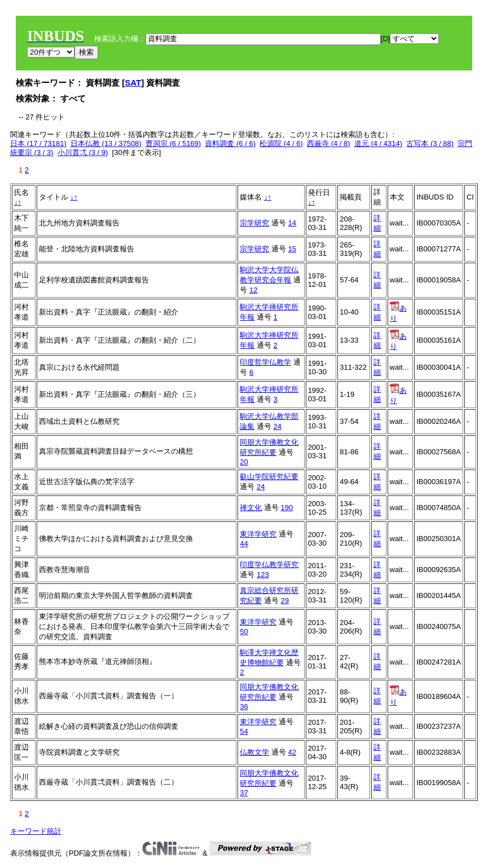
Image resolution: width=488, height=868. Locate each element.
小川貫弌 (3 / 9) (83, 152)
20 (244, 462)
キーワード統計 (36, 831)
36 (244, 707)
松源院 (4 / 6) (281, 143)
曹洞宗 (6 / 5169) (173, 143)
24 (278, 426)
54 (244, 731)
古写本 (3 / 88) (430, 143)
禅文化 (251, 508)
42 (292, 752)
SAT (133, 83)
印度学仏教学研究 (269, 564)
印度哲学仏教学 (265, 362)
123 (263, 575)
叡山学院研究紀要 (269, 477)
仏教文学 (254, 752)
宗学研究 (254, 223)
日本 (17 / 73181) (38, 143)
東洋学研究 (258, 534)
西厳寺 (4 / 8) (329, 143)
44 (244, 544)
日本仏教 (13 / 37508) (106, 143)
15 (292, 249)
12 (253, 290)
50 (244, 632)
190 (287, 508)
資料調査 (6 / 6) (230, 143)
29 (285, 601)
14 (292, 223)
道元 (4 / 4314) (378, 143)
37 (244, 793)
